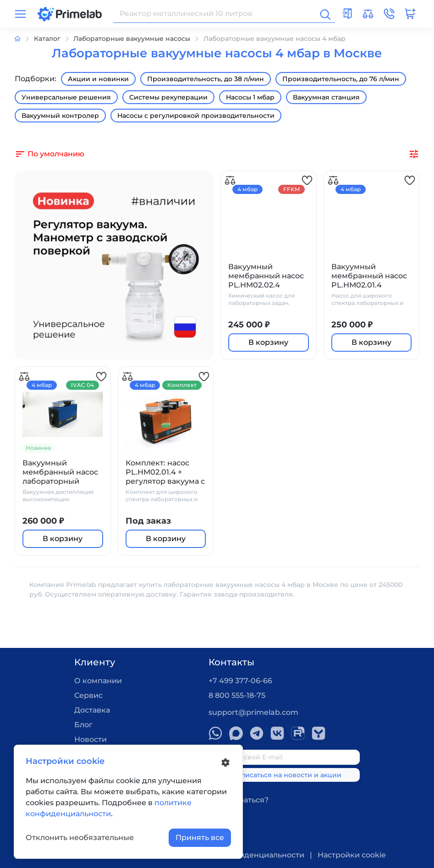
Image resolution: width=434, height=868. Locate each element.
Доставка (92, 710)
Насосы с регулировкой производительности (196, 116)
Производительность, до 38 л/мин (206, 79)
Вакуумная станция (326, 97)
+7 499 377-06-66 (240, 681)
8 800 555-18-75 (237, 695)
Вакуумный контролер (60, 116)
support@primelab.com (253, 712)
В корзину (268, 342)
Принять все (200, 838)
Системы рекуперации (168, 97)
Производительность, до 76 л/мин (341, 79)
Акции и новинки (98, 79)
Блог (83, 725)
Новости (91, 739)
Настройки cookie (352, 855)
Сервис (88, 695)
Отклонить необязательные (80, 838)
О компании (98, 681)
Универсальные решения (66, 97)
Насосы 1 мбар (250, 97)
